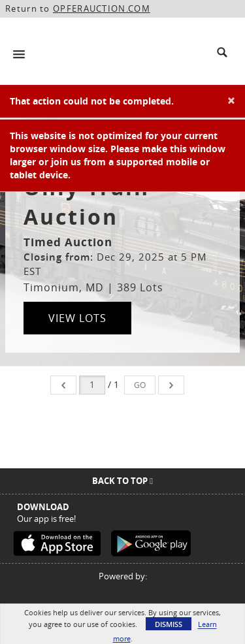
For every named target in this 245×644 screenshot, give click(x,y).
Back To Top (122, 481)
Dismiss (169, 624)
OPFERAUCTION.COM (102, 8)
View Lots (77, 318)
